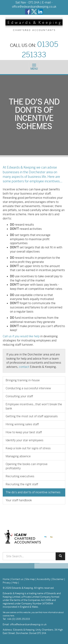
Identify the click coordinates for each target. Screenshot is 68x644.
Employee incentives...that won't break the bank (34, 406)
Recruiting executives (20, 476)
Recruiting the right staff (22, 484)
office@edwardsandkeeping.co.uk (34, 7)
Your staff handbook (19, 500)
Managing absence (18, 456)
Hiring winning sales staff (22, 424)
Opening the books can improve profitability (27, 466)
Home (6, 579)
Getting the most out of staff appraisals (32, 416)
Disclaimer (58, 579)
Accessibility (44, 579)
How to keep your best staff (24, 432)
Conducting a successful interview (28, 388)
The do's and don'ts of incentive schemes (33, 492)
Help (15, 583)
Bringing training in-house (23, 380)
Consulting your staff (19, 396)
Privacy (7, 583)
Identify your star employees (24, 440)
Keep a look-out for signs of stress (28, 448)
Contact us (17, 579)
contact (24, 367)
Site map (30, 579)
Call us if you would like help (21, 336)
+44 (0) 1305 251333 (18, 619)
